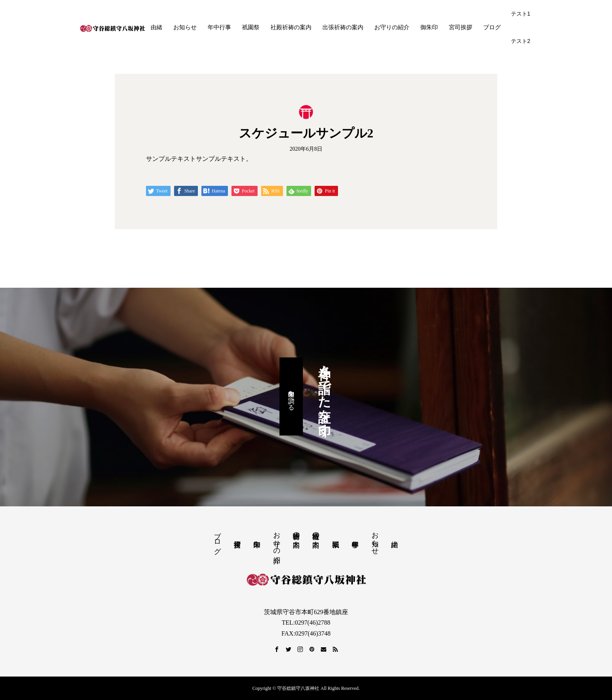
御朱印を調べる (291, 397)
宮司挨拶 (461, 27)
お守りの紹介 (392, 27)
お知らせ (185, 27)
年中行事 (219, 27)
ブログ (492, 27)
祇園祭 (251, 27)
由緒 (157, 27)
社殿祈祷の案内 (291, 27)
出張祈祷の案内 (343, 27)
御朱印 (429, 27)
